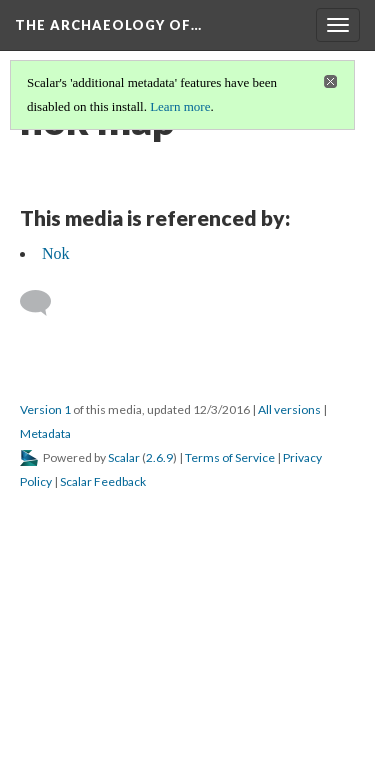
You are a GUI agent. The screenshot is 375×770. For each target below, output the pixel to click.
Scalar (124, 457)
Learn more (180, 106)
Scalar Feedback (103, 481)
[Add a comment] (44, 303)
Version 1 (45, 409)
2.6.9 (159, 457)
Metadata (45, 433)
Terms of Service (230, 457)
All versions (289, 409)
